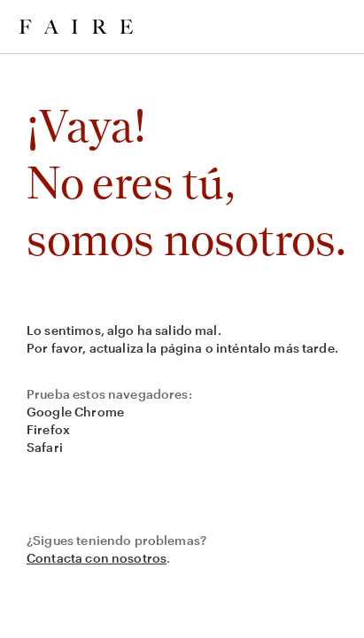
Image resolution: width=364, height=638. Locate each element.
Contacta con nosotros (97, 558)
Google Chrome (75, 412)
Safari (45, 447)
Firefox (48, 429)
